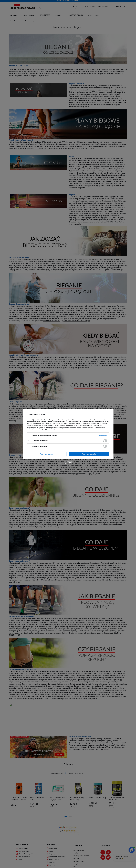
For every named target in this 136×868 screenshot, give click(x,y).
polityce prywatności (46, 424)
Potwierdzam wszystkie (89, 454)
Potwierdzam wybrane (47, 454)
